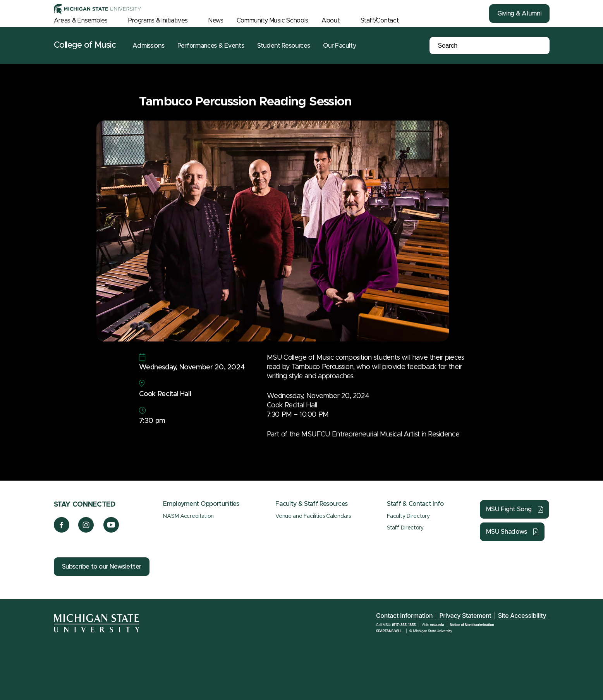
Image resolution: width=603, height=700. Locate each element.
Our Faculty (339, 46)
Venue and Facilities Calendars (313, 516)
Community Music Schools (273, 21)
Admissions (148, 46)
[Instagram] (86, 531)
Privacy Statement (465, 616)
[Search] (476, 46)
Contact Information (404, 616)
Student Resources (284, 46)
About (331, 21)
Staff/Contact (380, 21)
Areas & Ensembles (81, 21)
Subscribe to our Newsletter (102, 567)
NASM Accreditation (188, 516)
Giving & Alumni (519, 14)
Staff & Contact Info (415, 504)
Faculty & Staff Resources (312, 504)
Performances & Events (211, 46)
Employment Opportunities (201, 504)
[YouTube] (111, 531)
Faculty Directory (408, 516)
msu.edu (437, 625)
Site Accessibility (522, 616)
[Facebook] (62, 531)
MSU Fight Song (509, 509)
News (216, 21)
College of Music (85, 45)
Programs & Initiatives (158, 21)
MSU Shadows (506, 532)
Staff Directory (405, 528)
